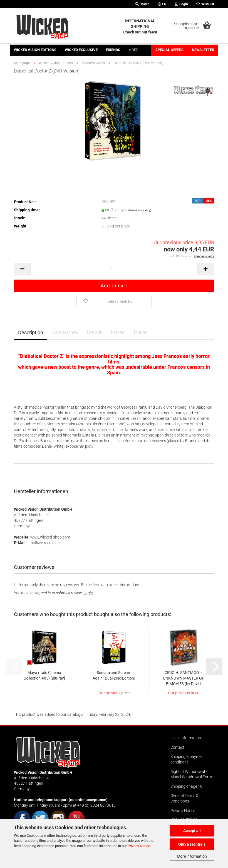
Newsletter (203, 50)
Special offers (169, 50)
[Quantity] (114, 269)
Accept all (192, 831)
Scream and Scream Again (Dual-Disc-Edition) (114, 675)
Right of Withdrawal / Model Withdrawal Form (191, 774)
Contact (177, 747)
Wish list (205, 4)
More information (192, 856)
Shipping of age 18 (186, 786)
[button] (162, 4)
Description (31, 332)
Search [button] (142, 4)
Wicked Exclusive (81, 50)
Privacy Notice (139, 846)
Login (88, 593)
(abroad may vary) (139, 210)
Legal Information (186, 738)
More (133, 50)
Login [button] (181, 4)
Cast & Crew (65, 332)
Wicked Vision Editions (35, 50)
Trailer (140, 332)
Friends (113, 50)
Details (95, 332)
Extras (118, 332)
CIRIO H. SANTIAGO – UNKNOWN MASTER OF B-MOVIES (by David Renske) (184, 678)
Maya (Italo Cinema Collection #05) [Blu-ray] (44, 675)
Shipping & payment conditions (188, 759)
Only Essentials (192, 844)
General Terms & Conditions (184, 798)
